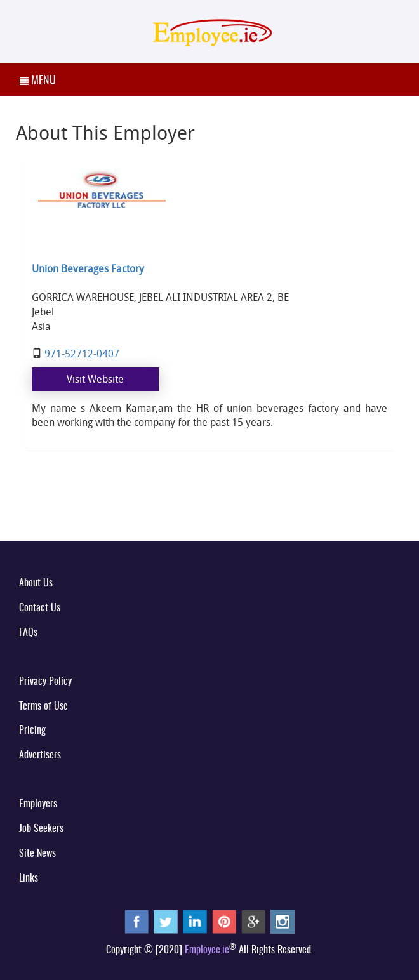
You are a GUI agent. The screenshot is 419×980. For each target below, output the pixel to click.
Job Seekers (41, 829)
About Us (36, 583)
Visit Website (95, 379)
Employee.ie (207, 950)
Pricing (32, 731)
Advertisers (40, 755)
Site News (37, 854)
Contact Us (40, 608)
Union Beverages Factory (88, 268)
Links (29, 878)
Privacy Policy (45, 682)
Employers (38, 804)
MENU (38, 81)
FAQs (28, 633)
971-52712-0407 (82, 354)
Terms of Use (43, 706)
